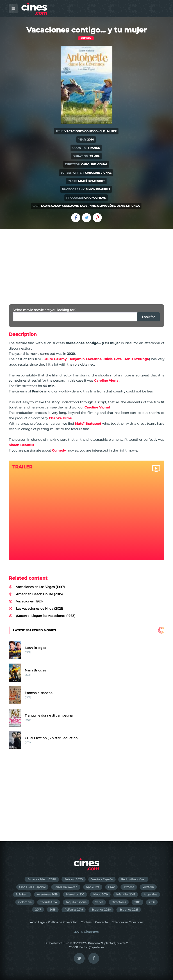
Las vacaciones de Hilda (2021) (40, 609)
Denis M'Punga (128, 206)
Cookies (86, 922)
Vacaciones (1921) (29, 601)
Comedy (86, 38)
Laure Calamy (52, 206)
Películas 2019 (74, 910)
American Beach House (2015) (39, 594)
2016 (152, 902)
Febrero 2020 (74, 879)
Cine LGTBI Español (32, 887)
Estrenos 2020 (101, 910)
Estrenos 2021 (129, 910)
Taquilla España (76, 902)
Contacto (101, 922)
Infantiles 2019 (126, 894)
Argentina (150, 894)
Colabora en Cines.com (127, 922)
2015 (137, 902)
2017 (38, 910)
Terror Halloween (66, 887)
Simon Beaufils (98, 189)
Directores (119, 902)
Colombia (25, 902)
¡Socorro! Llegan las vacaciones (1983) (46, 616)
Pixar (112, 887)
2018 (53, 910)
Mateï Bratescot (91, 181)
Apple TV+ (93, 887)
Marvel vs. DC (75, 894)
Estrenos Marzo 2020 (42, 879)
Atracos (129, 887)
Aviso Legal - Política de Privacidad (53, 922)
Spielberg (22, 894)
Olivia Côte (106, 206)
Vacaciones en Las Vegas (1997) (40, 587)
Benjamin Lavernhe (80, 206)
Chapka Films (95, 198)
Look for (148, 317)
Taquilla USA (49, 902)
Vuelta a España (102, 879)
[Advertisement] (86, 263)
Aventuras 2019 (47, 894)
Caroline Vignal (94, 164)
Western (148, 887)
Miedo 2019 (100, 894)
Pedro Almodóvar (133, 879)
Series (99, 902)
